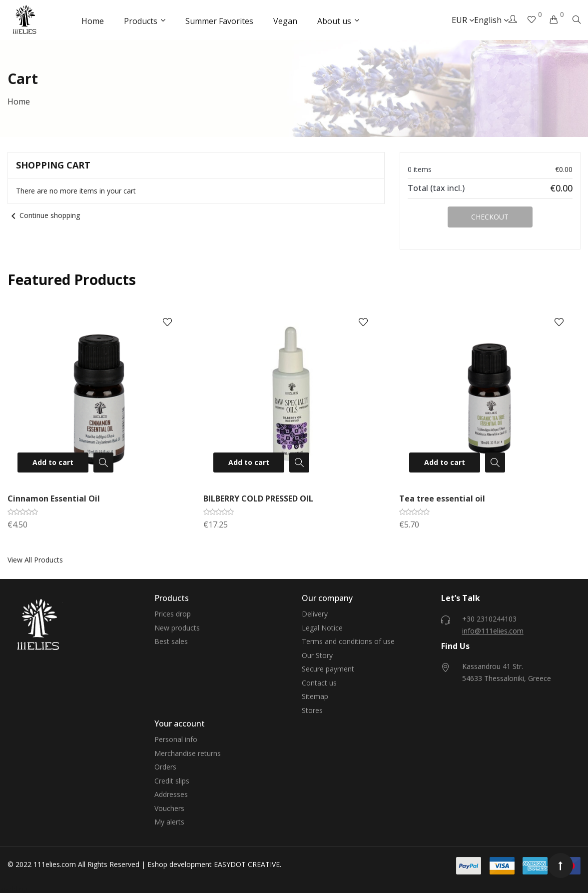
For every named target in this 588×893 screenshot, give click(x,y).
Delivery (315, 614)
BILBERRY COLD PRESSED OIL (258, 498)
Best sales (171, 641)
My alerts (169, 822)
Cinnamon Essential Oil (54, 498)
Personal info (176, 739)
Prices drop (173, 614)
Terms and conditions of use (348, 641)
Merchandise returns (188, 753)
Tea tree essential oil (442, 498)
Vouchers (169, 808)
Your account (180, 723)
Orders (165, 767)
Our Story (317, 655)
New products (177, 628)
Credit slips (172, 781)
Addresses (171, 794)
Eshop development (180, 864)
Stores (312, 710)
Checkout (490, 217)
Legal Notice (322, 628)
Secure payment (328, 669)
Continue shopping (44, 215)
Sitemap (315, 696)
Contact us (319, 683)
